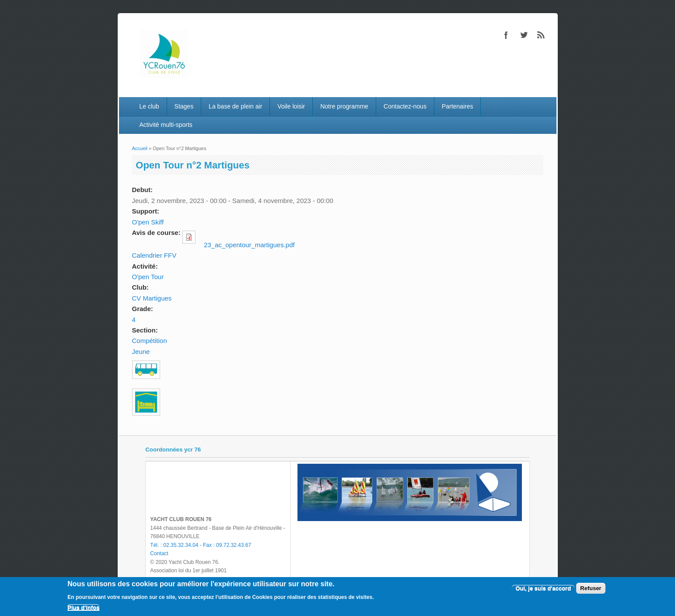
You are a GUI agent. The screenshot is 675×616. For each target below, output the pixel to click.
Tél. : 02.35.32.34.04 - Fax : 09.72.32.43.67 (201, 545)
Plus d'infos (83, 607)
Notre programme (344, 106)
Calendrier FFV (154, 255)
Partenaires (458, 106)
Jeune (141, 352)
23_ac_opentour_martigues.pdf (249, 245)
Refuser (591, 588)
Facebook (506, 35)
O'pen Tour (148, 277)
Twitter (524, 35)
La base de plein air (235, 106)
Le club (149, 106)
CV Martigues (152, 298)
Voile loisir (291, 106)
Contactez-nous (405, 106)
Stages (184, 106)
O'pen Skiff (148, 222)
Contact (159, 553)
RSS (541, 35)
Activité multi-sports (166, 125)
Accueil (140, 148)
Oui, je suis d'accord (543, 588)
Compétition (150, 341)
